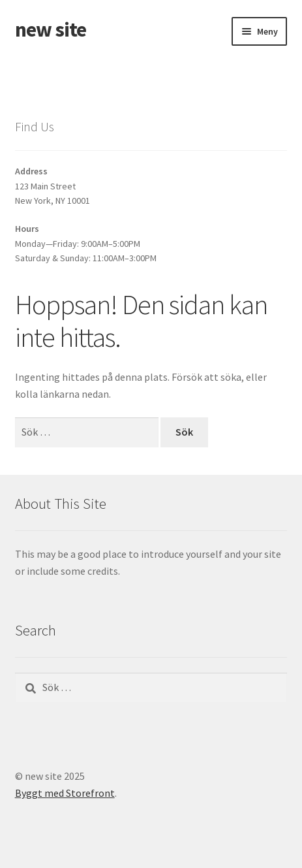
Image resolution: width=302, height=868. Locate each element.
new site (51, 29)
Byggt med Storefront (65, 793)
